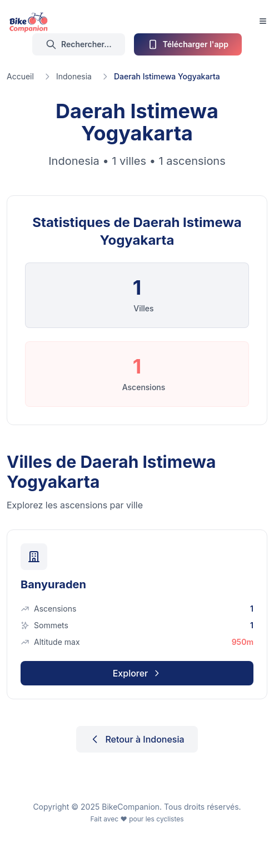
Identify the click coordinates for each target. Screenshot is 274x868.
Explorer (137, 673)
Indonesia (74, 76)
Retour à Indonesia (137, 739)
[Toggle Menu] (263, 21)
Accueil (20, 76)
